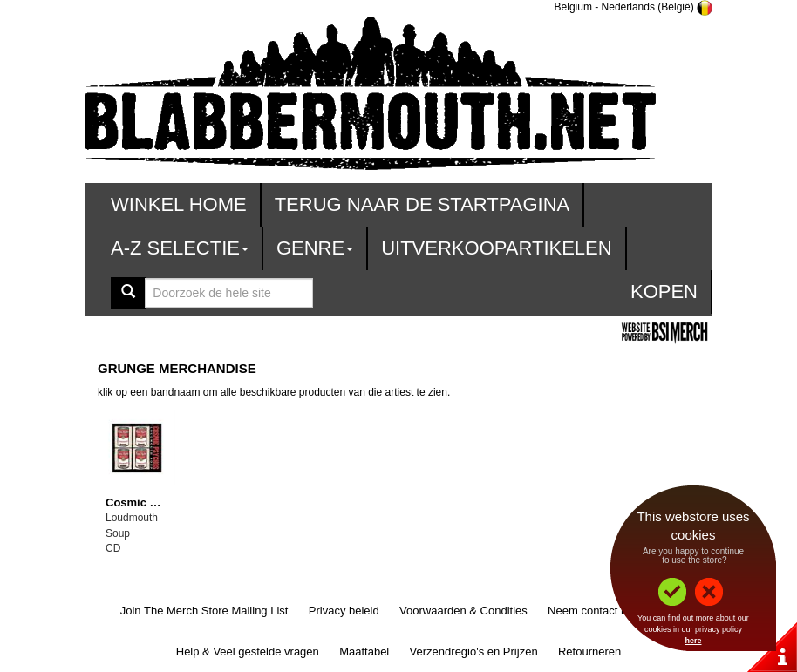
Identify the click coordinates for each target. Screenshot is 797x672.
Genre (315, 248)
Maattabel (364, 652)
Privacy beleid (344, 611)
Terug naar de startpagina (422, 204)
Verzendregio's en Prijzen (474, 652)
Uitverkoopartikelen (496, 248)
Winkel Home (179, 204)
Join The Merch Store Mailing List (204, 611)
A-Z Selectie (180, 248)
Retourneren (589, 652)
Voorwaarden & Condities (463, 611)
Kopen (664, 292)
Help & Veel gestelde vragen (248, 652)
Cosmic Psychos (151, 502)
